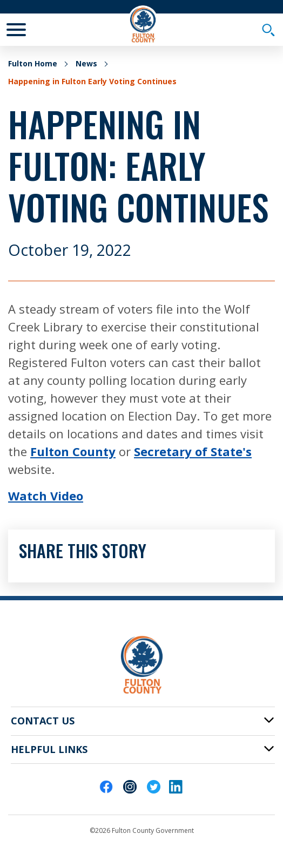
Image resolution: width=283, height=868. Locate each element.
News (86, 63)
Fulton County (73, 451)
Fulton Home (33, 63)
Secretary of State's (193, 451)
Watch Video (46, 496)
